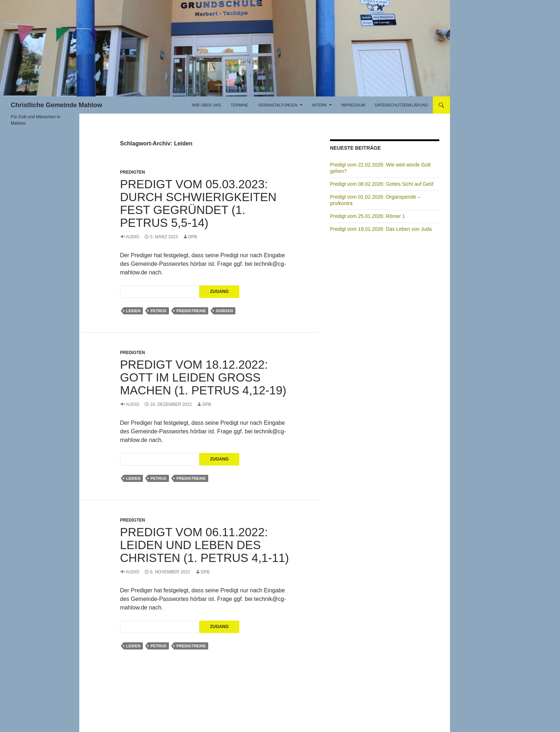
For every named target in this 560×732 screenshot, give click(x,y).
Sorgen (224, 311)
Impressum (353, 105)
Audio (132, 237)
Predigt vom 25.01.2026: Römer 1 (367, 216)
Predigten (132, 172)
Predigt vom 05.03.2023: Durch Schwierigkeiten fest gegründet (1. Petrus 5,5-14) (198, 203)
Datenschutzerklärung (401, 105)
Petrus (158, 311)
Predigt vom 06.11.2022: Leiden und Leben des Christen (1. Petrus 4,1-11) (204, 545)
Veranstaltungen (277, 105)
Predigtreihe (191, 311)
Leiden (133, 311)
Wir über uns (207, 105)
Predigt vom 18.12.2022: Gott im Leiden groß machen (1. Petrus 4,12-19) (203, 377)
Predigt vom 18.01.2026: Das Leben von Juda (381, 229)
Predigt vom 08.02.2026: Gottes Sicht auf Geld (382, 184)
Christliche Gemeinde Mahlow (56, 105)
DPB (193, 237)
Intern (319, 105)
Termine (240, 105)
